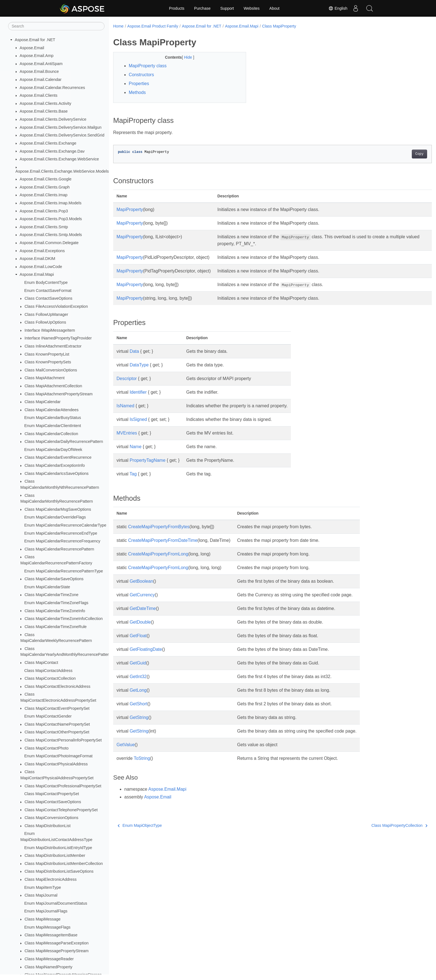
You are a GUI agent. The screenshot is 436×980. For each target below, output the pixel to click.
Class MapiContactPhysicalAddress (56, 764)
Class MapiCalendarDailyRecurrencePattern (64, 441)
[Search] (56, 26)
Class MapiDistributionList (48, 826)
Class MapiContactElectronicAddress (57, 686)
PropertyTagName (148, 460)
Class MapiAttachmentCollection (53, 386)
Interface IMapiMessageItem (50, 330)
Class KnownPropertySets (48, 362)
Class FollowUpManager (46, 314)
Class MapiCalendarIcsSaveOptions (56, 473)
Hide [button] (184, 57)
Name (136, 447)
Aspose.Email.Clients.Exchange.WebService (59, 159)
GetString (139, 717)
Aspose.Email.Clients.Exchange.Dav (52, 151)
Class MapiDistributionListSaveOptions (59, 871)
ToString (142, 758)
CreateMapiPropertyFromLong (158, 554)
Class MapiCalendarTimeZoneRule (55, 627)
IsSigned (138, 419)
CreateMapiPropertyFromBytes (159, 527)
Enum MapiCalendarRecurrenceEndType (61, 533)
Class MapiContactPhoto (46, 748)
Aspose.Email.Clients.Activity (46, 103)
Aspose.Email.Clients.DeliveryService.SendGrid (62, 135)
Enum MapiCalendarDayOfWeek (53, 450)
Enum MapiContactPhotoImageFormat (58, 756)
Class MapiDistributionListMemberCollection (64, 864)
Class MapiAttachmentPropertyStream (59, 394)
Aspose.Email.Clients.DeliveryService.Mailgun (61, 127)
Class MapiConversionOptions (51, 818)
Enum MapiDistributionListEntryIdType (58, 848)
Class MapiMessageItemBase (51, 935)
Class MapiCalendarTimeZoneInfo (55, 611)
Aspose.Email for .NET (35, 40)
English (338, 8)
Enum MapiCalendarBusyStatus (53, 418)
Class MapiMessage (43, 919)
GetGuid (138, 663)
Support (227, 8)
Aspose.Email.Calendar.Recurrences (52, 88)
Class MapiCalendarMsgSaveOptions (58, 509)
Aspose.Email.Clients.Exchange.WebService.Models (62, 171)
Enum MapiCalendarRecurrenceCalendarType (65, 525)
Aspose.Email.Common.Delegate (49, 243)
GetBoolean (141, 581)
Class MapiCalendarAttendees (51, 410)
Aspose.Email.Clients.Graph (45, 187)
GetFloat (138, 636)
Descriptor (127, 379)
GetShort (138, 704)
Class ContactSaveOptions (48, 298)
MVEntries (127, 433)
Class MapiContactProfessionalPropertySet (63, 786)
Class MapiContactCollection (50, 678)
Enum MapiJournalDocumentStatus (56, 903)
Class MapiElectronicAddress (50, 879)
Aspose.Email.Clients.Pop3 (44, 211)
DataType (139, 365)
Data (134, 351)
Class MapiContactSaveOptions (53, 802)
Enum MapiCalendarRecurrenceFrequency (62, 541)
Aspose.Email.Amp (37, 56)
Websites (252, 8)
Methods (137, 92)
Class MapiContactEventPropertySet (57, 708)
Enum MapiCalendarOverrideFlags (55, 517)
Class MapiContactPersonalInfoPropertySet (63, 740)
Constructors (141, 75)
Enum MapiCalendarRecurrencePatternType (64, 571)
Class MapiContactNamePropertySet (57, 724)
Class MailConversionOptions (51, 370)
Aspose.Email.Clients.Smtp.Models (51, 235)
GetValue (126, 745)
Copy (397, 154)
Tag (133, 474)
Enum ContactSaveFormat (48, 291)
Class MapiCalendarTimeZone (51, 595)
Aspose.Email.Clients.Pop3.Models (51, 219)
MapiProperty (130, 209)
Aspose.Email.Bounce (39, 71)
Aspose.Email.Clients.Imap (44, 195)
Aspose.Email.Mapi (37, 274)
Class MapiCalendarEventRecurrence (58, 457)
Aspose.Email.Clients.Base (44, 111)
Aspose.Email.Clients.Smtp (44, 227)
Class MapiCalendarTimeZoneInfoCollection (64, 619)
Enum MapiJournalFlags (46, 911)
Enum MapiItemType (43, 887)
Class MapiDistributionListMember (55, 855)
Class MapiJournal (41, 895)
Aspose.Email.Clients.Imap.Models (51, 203)
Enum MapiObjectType (140, 825)
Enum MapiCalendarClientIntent (53, 426)
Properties (139, 84)
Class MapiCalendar (43, 402)
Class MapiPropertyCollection (377, 825)
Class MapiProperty (279, 26)
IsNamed (125, 406)
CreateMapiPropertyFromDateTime (163, 540)
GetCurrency (142, 595)
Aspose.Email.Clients (39, 95)
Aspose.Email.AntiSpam (41, 64)
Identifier (138, 392)
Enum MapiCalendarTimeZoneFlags (56, 603)
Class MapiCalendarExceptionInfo (55, 465)
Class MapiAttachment (44, 378)
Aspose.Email (32, 48)
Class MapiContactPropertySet (52, 794)
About (275, 8)
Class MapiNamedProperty (48, 967)
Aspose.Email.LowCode (41, 267)
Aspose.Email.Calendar (41, 80)
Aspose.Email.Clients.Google (46, 179)
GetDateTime (143, 608)
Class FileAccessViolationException (56, 306)
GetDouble (140, 622)
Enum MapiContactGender (48, 716)
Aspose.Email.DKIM (38, 259)
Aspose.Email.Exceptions (42, 251)
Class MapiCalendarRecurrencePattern (59, 549)
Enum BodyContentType (46, 282)
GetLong (138, 690)
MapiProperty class (148, 66)
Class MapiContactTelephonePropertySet (61, 810)
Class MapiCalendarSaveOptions (54, 579)
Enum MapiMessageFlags (47, 927)
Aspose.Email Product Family (153, 26)
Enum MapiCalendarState (47, 587)
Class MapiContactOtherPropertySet (57, 732)
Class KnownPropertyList (47, 354)
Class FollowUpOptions (45, 322)
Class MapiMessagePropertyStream (56, 951)
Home (118, 26)
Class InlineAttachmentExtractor (53, 346)
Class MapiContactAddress (48, 671)
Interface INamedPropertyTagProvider (58, 338)
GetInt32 (138, 677)
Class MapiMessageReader (49, 959)
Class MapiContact (41, 663)
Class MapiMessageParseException (56, 943)
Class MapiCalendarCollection (51, 434)
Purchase (202, 8)
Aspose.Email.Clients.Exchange (48, 143)
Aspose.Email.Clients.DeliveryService (53, 119)
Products (177, 8)
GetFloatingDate (146, 649)
